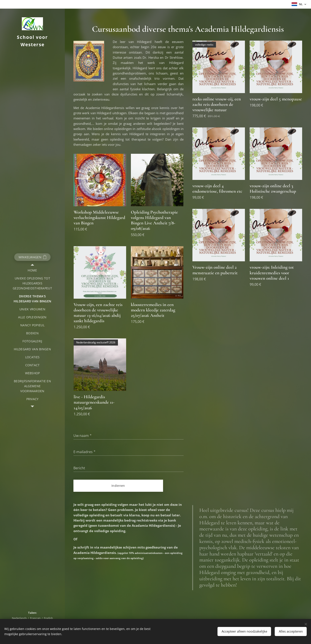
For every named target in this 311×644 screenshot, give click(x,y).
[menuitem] (32, 270)
